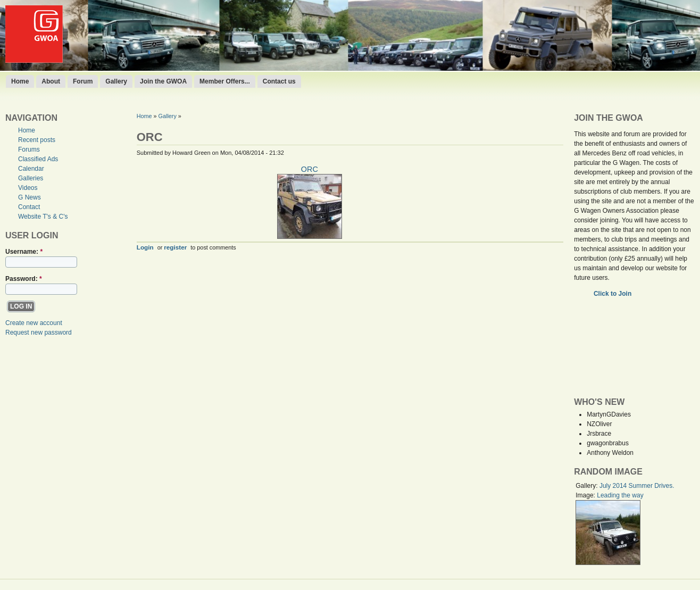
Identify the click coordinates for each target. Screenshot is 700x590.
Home (20, 81)
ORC (310, 169)
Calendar (31, 169)
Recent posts (37, 140)
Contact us (279, 81)
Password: (24, 279)
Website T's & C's (43, 217)
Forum (83, 81)
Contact (29, 207)
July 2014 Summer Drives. (637, 486)
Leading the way (620, 495)
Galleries (31, 178)
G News (30, 197)
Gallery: (587, 486)
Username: (24, 252)
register (175, 247)
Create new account (34, 323)
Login (145, 247)
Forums (29, 149)
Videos (28, 188)
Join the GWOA (163, 81)
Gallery (116, 81)
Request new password (39, 333)
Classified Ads (38, 159)
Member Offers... (225, 81)
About (51, 81)
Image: (586, 495)
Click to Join (614, 294)
